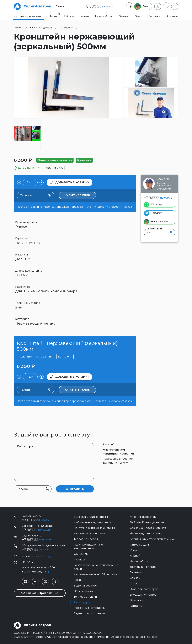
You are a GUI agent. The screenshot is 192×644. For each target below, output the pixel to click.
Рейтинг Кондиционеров (147, 522)
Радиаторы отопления (89, 613)
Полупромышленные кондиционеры (88, 547)
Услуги (85, 16)
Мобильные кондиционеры (93, 522)
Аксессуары (82, 602)
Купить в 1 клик (77, 195)
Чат (140, 6)
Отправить (75, 489)
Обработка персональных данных (134, 637)
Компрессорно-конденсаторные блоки (96, 567)
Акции (54, 15)
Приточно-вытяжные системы (94, 528)
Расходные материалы (89, 608)
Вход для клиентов (143, 595)
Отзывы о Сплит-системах (148, 528)
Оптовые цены (140, 545)
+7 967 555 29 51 (158, 198)
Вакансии (137, 600)
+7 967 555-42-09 (37, 549)
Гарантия (136, 572)
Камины (79, 580)
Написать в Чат (160, 222)
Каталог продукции (28, 16)
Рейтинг (69, 16)
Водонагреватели (86, 586)
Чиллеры (80, 560)
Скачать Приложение (40, 593)
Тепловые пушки (85, 597)
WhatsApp (158, 204)
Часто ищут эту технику (146, 534)
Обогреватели (84, 591)
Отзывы (124, 16)
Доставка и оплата (143, 567)
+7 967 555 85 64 (36, 540)
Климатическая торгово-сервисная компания (78, 637)
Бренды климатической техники (152, 539)
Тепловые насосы (86, 539)
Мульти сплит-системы (90, 534)
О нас (138, 16)
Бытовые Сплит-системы (91, 517)
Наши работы (104, 16)
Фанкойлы (81, 554)
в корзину (70, 183)
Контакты (172, 16)
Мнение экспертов (143, 517)
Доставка (154, 16)
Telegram (157, 213)
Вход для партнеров (144, 589)
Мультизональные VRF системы (96, 574)
